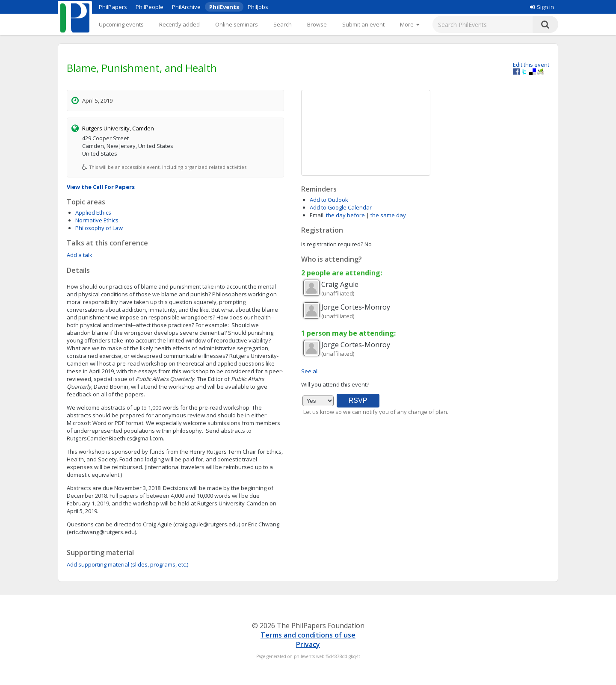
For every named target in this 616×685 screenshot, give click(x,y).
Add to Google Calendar (341, 207)
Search (283, 24)
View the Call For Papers (101, 187)
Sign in (542, 7)
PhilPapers (113, 7)
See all (310, 371)
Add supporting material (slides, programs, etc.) (127, 564)
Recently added (179, 24)
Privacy (308, 644)
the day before (345, 215)
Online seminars (237, 24)
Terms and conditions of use (308, 635)
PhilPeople (150, 7)
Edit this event (531, 65)
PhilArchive (186, 7)
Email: (317, 215)
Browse (317, 24)
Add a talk (80, 255)
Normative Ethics (97, 220)
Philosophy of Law (99, 228)
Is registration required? (332, 244)
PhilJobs (258, 7)
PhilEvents (224, 7)
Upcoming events (121, 24)
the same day (388, 215)
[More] (410, 24)
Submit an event (363, 24)
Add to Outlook (329, 200)
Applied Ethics (93, 213)
